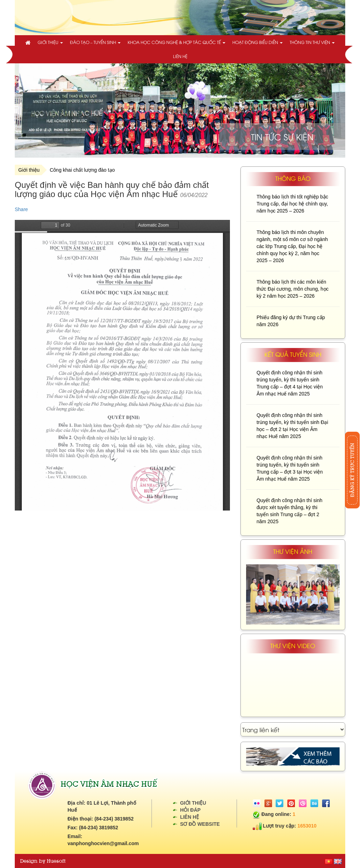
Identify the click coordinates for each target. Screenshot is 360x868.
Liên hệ (180, 56)
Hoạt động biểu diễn (258, 42)
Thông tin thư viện (312, 42)
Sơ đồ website (200, 824)
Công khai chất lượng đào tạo (82, 170)
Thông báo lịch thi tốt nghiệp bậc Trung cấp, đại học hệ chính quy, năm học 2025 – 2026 (292, 204)
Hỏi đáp (190, 810)
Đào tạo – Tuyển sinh (95, 42)
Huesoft (56, 861)
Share (21, 209)
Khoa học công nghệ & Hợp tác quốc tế (176, 42)
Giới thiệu (50, 42)
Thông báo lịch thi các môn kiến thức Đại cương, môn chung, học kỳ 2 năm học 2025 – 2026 (293, 289)
